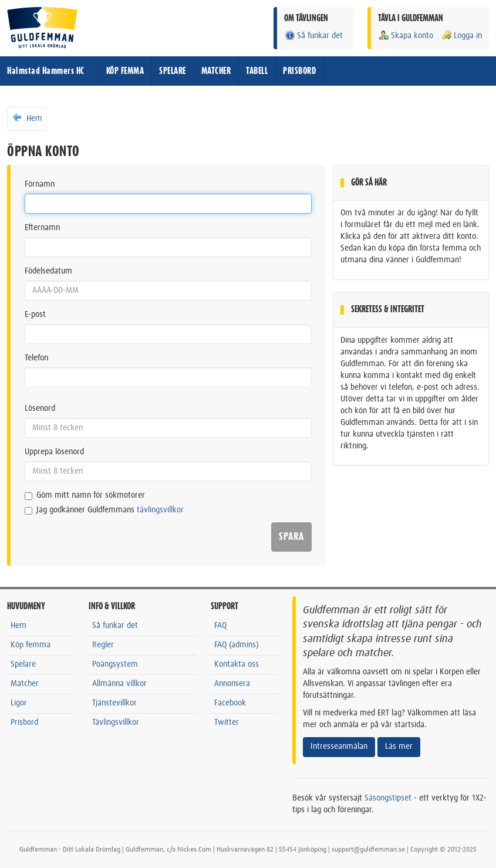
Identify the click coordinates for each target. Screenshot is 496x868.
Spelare (23, 664)
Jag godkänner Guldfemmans (104, 510)
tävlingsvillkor (160, 510)
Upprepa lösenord (54, 452)
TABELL (257, 71)
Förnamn (40, 184)
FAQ (220, 626)
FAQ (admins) (237, 645)
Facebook (230, 703)
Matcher (25, 684)
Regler (103, 645)
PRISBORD (299, 71)
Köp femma (31, 645)
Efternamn (42, 228)
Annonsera (232, 684)
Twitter (227, 722)
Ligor (19, 703)
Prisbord (24, 722)
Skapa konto (406, 36)
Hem (27, 118)
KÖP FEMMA (125, 71)
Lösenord (40, 408)
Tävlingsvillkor (116, 722)
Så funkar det (313, 36)
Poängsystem (115, 664)
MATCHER (216, 71)
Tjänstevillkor (114, 703)
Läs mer (399, 747)
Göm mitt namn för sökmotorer (85, 496)
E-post (35, 315)
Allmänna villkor (119, 684)
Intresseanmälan (339, 747)
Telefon (36, 358)
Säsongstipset (388, 798)
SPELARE (173, 71)
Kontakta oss (237, 664)
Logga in (461, 36)
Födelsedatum (48, 271)
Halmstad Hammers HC (46, 71)
